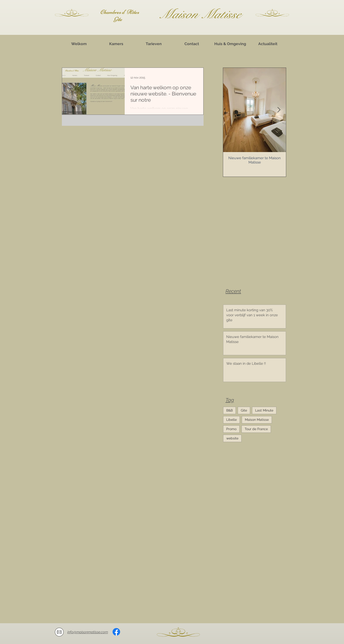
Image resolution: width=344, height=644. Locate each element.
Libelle (231, 420)
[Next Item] (279, 110)
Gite (244, 410)
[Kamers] (116, 44)
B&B (229, 410)
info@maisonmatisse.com (88, 632)
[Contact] (192, 44)
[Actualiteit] (268, 44)
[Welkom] (79, 44)
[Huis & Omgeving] (230, 44)
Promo (231, 429)
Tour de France (256, 429)
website (232, 438)
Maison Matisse (257, 420)
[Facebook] (116, 632)
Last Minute (264, 410)
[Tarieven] (154, 44)
